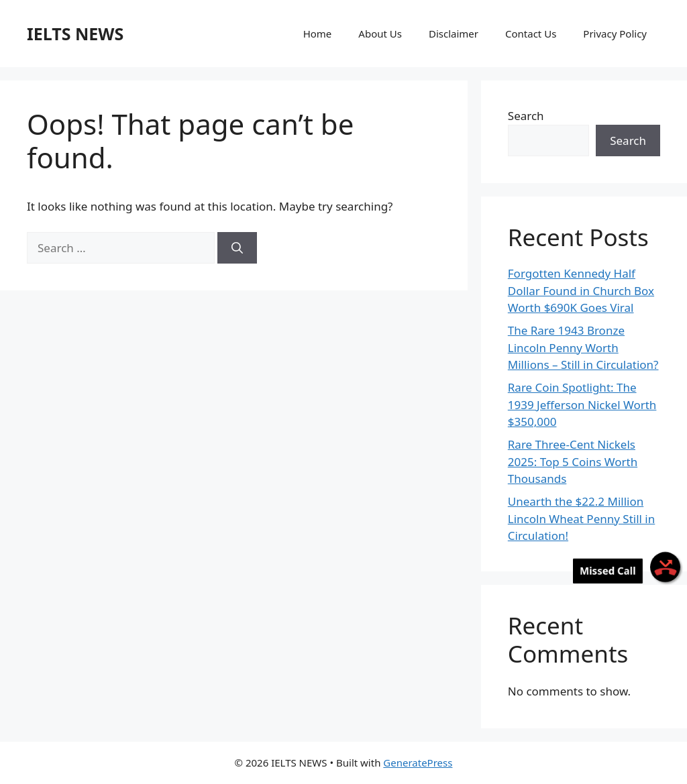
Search (526, 116)
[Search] (237, 248)
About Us (380, 34)
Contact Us (531, 34)
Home (318, 34)
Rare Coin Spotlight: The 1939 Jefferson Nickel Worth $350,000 (582, 404)
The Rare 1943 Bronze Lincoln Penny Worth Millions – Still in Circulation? (583, 347)
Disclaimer (454, 34)
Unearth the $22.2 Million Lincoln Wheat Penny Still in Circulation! (581, 518)
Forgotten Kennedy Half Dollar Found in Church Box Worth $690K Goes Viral (581, 290)
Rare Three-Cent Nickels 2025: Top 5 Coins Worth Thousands (573, 461)
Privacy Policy (615, 34)
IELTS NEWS (75, 34)
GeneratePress (418, 763)
